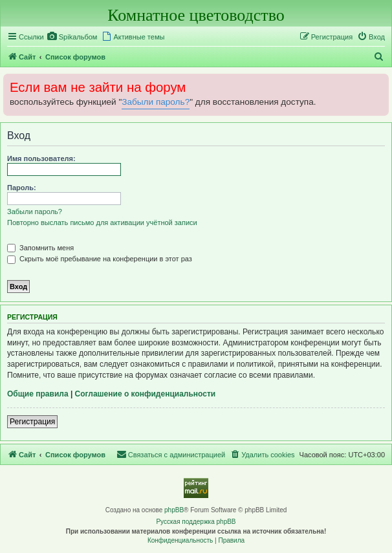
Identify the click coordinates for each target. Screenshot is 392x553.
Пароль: (22, 188)
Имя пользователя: (41, 158)
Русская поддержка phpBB (196, 522)
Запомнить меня (40, 248)
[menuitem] (72, 37)
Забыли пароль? (156, 102)
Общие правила (38, 394)
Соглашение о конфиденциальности (146, 394)
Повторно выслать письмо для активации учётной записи (102, 222)
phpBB (174, 510)
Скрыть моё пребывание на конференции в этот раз (100, 259)
